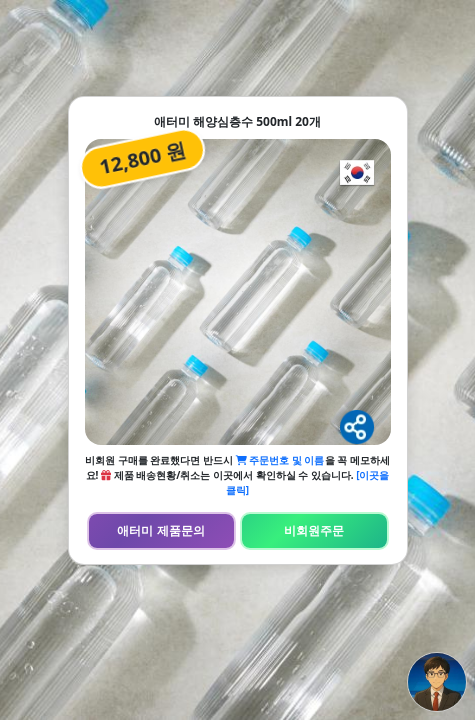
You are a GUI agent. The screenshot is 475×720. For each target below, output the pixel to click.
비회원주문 (314, 530)
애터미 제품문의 (160, 530)
